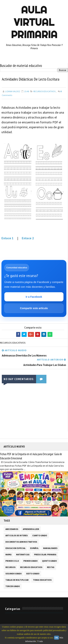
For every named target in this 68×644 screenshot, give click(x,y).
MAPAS (9, 555)
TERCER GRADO (13, 586)
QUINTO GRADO (49, 561)
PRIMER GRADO (30, 561)
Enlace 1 (8, 238)
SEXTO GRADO (33, 574)
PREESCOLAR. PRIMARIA (45, 555)
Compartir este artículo (34, 308)
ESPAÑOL (34, 548)
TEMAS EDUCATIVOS (42, 580)
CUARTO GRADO (40, 536)
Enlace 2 (28, 238)
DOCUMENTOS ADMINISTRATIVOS (21, 542)
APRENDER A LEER (31, 529)
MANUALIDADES (50, 548)
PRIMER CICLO (12, 561)
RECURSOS (11, 567)
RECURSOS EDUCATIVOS (44, 91)
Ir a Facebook (34, 297)
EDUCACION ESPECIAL (16, 548)
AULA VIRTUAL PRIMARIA (34, 22)
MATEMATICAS (23, 555)
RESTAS (51, 567)
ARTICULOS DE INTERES (17, 536)
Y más (40, 641)
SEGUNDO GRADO (14, 574)
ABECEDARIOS (12, 529)
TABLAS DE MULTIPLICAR (17, 580)
